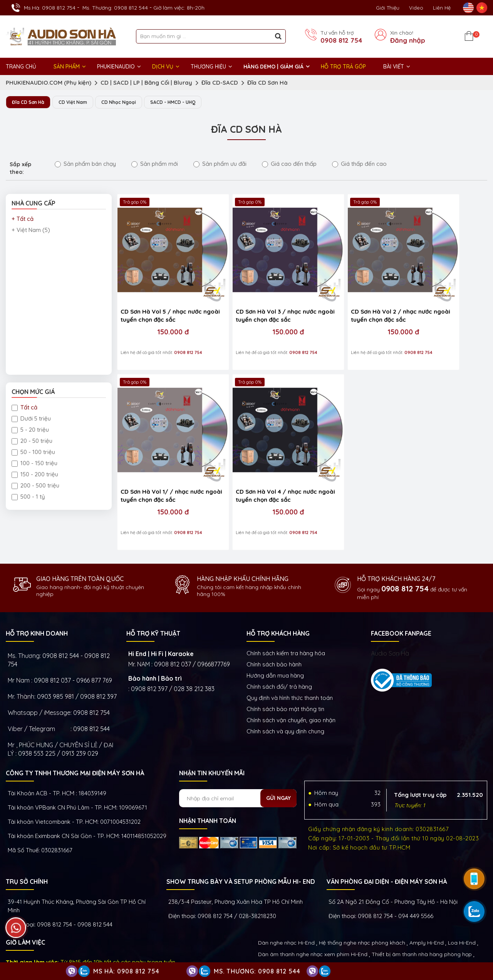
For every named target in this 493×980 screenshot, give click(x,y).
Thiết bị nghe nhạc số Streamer (390, 920)
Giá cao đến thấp (289, 164)
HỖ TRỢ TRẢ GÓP (343, 67)
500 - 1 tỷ (28, 497)
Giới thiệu (388, 8)
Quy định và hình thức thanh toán (290, 652)
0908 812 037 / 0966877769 (192, 619)
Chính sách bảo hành (274, 619)
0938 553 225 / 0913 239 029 (58, 708)
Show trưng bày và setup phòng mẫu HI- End (241, 836)
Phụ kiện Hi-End (348, 932)
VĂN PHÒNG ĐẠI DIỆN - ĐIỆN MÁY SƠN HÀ (387, 836)
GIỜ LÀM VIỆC (25, 897)
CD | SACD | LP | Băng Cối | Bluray (146, 83)
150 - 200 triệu (35, 475)
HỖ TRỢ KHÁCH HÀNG (278, 588)
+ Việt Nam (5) (31, 230)
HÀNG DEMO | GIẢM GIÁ (273, 67)
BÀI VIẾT (394, 67)
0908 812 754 (341, 40)
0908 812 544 (91, 683)
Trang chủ (21, 67)
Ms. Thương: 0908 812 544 (115, 8)
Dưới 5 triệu (31, 419)
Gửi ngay (278, 753)
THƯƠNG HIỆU (208, 67)
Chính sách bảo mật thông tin (285, 664)
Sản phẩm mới (155, 164)
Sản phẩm (67, 67)
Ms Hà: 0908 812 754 (126, 971)
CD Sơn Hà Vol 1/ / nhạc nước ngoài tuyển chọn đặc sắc (436, 294)
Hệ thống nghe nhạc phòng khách (362, 897)
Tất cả (24, 408)
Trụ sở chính (27, 836)
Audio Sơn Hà (390, 608)
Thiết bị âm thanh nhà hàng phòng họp (422, 909)
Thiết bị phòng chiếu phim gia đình (302, 920)
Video (416, 8)
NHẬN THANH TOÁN (208, 775)
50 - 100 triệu (33, 452)
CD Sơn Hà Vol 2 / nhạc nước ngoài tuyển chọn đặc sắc (345, 293)
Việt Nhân (474, 953)
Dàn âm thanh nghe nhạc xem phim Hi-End (313, 909)
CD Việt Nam (78, 102)
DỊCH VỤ (163, 67)
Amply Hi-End (427, 897)
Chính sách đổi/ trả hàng (279, 641)
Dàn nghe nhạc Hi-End (286, 897)
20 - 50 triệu (32, 441)
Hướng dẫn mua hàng (275, 630)
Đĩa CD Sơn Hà (267, 83)
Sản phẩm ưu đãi (220, 164)
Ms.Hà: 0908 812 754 (50, 8)
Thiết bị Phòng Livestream (291, 932)
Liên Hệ (442, 8)
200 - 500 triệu (35, 486)
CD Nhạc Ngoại (128, 102)
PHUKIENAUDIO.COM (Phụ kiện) (49, 83)
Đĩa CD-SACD (220, 83)
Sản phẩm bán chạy (85, 164)
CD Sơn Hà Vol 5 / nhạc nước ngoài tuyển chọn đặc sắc (161, 293)
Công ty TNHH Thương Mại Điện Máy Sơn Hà (75, 728)
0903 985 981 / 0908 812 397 (77, 651)
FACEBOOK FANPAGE (401, 588)
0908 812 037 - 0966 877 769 (73, 635)
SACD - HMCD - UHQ (186, 102)
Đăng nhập (408, 40)
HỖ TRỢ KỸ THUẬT (153, 588)
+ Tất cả (23, 219)
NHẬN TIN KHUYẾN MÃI (212, 728)
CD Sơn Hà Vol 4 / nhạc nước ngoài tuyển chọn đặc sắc (161, 450)
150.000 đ (162, 309)
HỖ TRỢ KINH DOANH (37, 588)
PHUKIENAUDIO (116, 67)
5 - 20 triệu (30, 430)
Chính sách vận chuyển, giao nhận (291, 675)
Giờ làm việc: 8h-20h (179, 8)
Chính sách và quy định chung (285, 686)
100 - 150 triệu (34, 463)
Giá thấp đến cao (359, 164)
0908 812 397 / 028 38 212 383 (173, 643)
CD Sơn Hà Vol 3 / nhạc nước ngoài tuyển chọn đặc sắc (253, 293)
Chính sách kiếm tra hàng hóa (286, 608)
